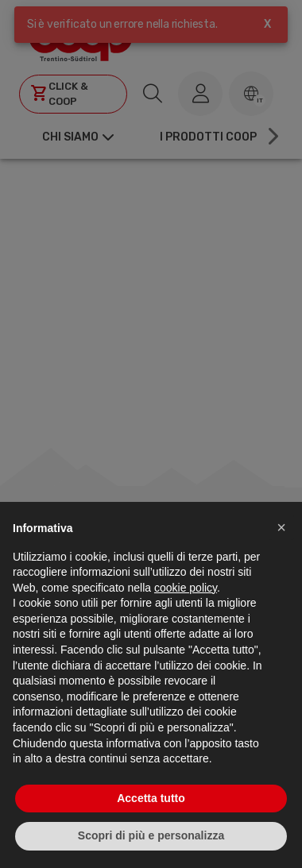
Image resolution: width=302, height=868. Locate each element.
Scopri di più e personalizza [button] (151, 835)
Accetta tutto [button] (151, 798)
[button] (281, 527)
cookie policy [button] (186, 588)
